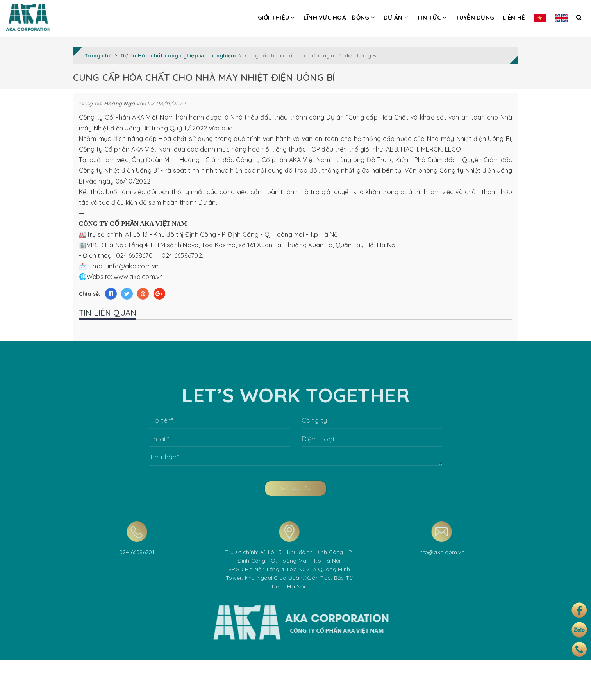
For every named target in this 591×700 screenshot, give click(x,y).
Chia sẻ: (90, 294)
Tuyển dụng (475, 17)
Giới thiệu (276, 17)
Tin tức (432, 17)
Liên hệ (514, 17)
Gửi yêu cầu (295, 503)
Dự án (396, 17)
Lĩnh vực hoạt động (339, 17)
